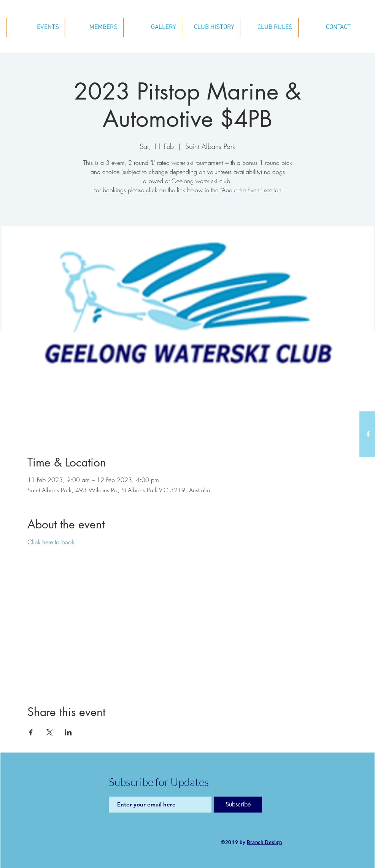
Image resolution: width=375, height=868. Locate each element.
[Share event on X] (50, 732)
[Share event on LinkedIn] (68, 732)
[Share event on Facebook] (31, 732)
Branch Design (264, 842)
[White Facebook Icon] (368, 434)
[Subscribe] (238, 805)
